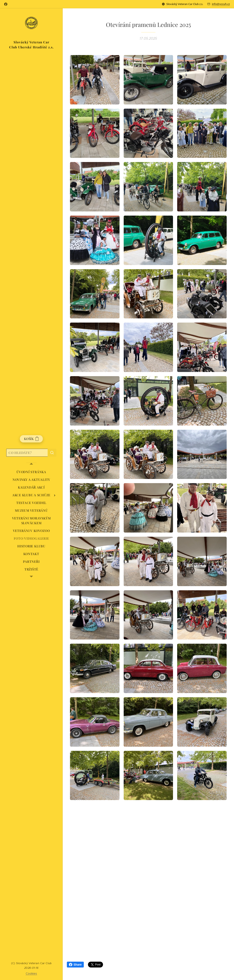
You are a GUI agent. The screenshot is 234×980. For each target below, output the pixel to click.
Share (75, 965)
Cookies (31, 974)
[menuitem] (31, 472)
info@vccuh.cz (221, 4)
